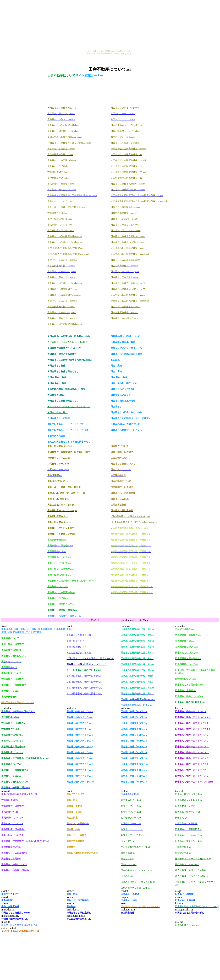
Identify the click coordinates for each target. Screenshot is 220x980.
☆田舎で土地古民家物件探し (190, 913)
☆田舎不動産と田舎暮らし (15, 919)
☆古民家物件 (128, 913)
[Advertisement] (110, 58)
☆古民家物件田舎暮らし (79, 919)
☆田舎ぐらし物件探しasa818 (16, 913)
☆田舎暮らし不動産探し (79, 913)
